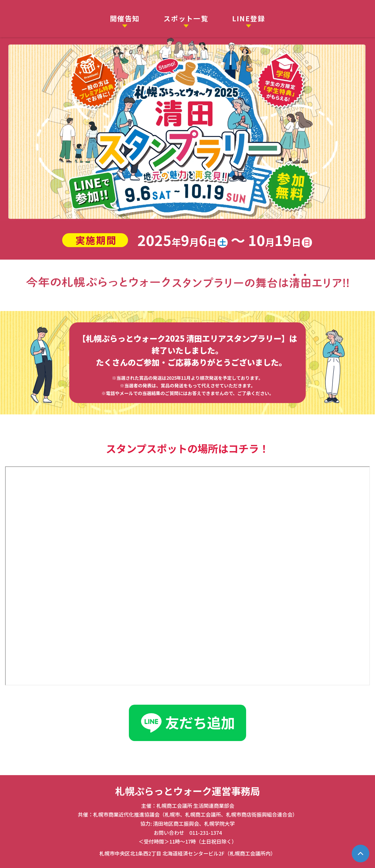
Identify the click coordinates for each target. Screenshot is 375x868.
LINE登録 (249, 18)
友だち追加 (188, 723)
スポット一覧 (186, 18)
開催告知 (125, 18)
